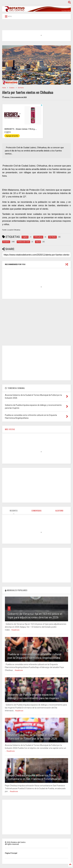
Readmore (15, 630)
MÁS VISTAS (10, 429)
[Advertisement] (36, 322)
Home (4, 88)
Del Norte (21, 88)
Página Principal (11, 853)
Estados (12, 88)
